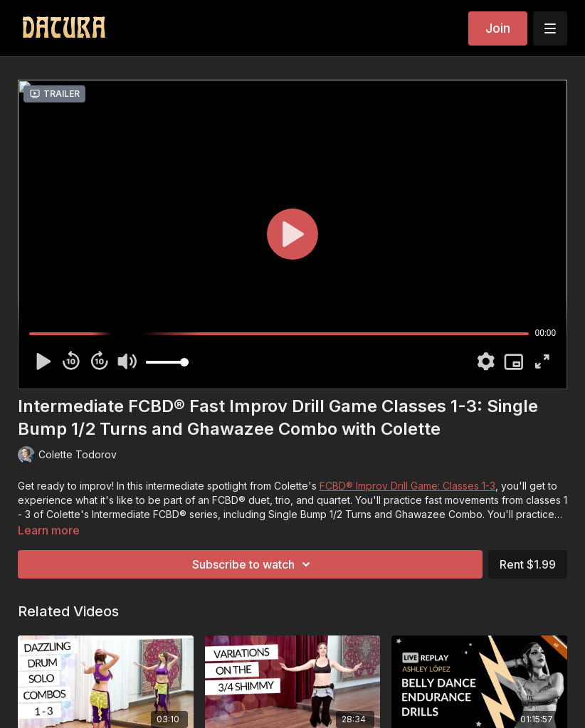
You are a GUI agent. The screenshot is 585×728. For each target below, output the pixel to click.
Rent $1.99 (528, 564)
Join (498, 28)
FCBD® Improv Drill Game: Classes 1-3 (407, 486)
